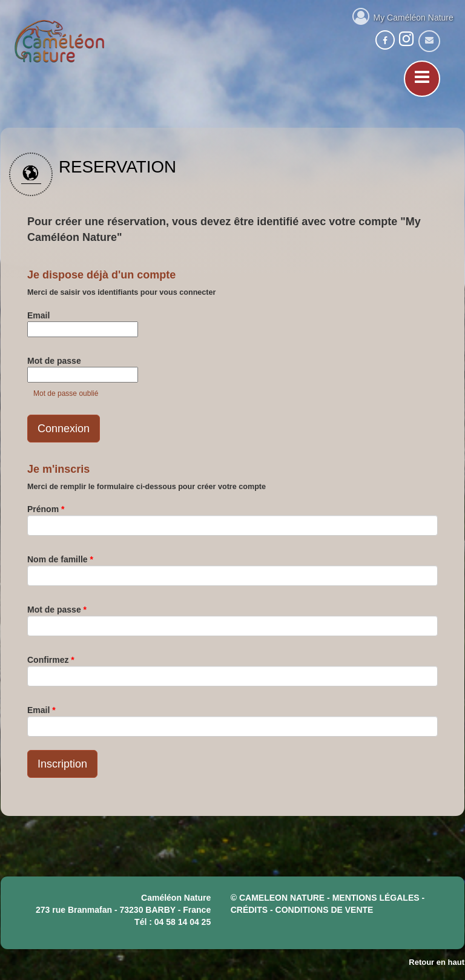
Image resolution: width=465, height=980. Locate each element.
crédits (249, 910)
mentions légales (376, 898)
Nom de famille (60, 559)
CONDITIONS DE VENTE (325, 910)
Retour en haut (437, 962)
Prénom (46, 509)
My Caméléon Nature (403, 16)
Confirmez (51, 660)
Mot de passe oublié (66, 393)
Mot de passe (54, 361)
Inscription (62, 764)
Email (38, 315)
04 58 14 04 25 (183, 922)
